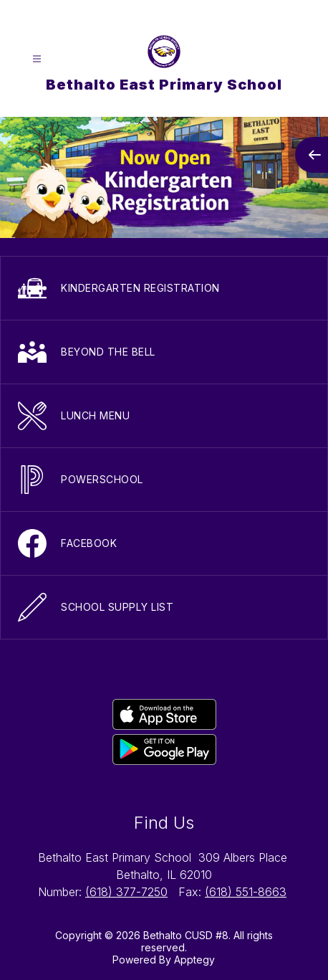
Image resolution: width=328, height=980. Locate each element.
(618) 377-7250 (126, 892)
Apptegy (194, 960)
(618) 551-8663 (246, 892)
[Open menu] (37, 59)
